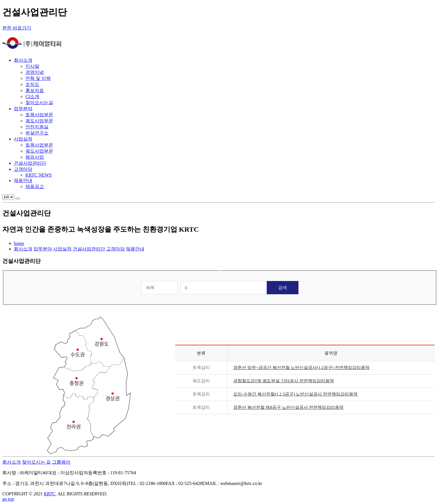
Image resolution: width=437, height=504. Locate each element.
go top (8, 499)
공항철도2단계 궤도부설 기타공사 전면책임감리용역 (284, 381)
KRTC (50, 494)
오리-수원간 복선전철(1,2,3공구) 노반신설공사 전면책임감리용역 (295, 394)
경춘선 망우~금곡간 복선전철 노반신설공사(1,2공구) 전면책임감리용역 (301, 368)
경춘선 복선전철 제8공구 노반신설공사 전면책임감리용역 (288, 407)
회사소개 (12, 462)
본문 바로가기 (17, 28)
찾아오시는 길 (36, 462)
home (19, 243)
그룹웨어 (61, 462)
